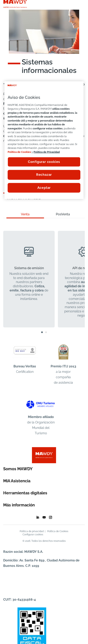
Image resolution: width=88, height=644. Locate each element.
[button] (42, 332)
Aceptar (44, 188)
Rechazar (44, 175)
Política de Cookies (58, 531)
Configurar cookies (33, 535)
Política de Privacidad (47, 152)
